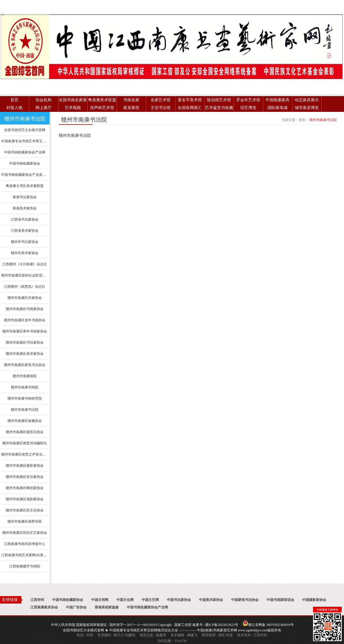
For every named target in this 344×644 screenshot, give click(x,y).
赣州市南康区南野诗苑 (25, 522)
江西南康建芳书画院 (25, 566)
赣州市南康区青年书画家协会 (25, 331)
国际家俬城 (277, 108)
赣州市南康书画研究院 (25, 398)
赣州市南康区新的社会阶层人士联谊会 (30, 275)
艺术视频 (73, 108)
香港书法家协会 (25, 197)
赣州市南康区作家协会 (25, 298)
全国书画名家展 (73, 100)
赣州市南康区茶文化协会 (25, 510)
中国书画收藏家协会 (25, 164)
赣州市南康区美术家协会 (25, 354)
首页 (14, 100)
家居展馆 (131, 108)
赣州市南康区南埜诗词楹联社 (25, 443)
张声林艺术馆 (102, 108)
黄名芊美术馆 (190, 100)
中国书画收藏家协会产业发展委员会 (29, 175)
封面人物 (14, 108)
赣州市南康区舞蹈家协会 (25, 488)
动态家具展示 (307, 100)
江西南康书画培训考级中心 (25, 544)
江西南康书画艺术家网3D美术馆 (26, 555)
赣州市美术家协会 (25, 253)
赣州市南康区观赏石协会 (25, 432)
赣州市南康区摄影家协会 (25, 466)
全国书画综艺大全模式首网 (25, 130)
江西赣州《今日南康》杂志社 (25, 264)
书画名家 (131, 100)
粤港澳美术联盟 (102, 100)
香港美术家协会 (25, 208)
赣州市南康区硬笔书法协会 (25, 365)
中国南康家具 (277, 100)
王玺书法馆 (161, 108)
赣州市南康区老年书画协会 (25, 320)
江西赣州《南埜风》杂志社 (25, 287)
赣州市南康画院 (25, 376)
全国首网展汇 (190, 108)
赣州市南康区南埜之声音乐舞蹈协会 (29, 454)
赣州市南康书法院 (25, 410)
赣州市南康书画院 (25, 387)
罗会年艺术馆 (248, 100)
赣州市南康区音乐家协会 (25, 477)
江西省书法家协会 (25, 219)
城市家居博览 (307, 108)
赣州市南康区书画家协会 (25, 309)
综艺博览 (248, 108)
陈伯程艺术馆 (219, 100)
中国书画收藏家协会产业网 (25, 152)
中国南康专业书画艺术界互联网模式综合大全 (36, 141)
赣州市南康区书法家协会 (25, 343)
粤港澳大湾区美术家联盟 (25, 186)
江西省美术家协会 (25, 231)
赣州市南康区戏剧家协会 (25, 499)
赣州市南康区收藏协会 (25, 421)
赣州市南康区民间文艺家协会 (25, 533)
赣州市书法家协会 (25, 242)
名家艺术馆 (161, 100)
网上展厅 (44, 108)
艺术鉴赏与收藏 (219, 108)
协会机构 (44, 100)
